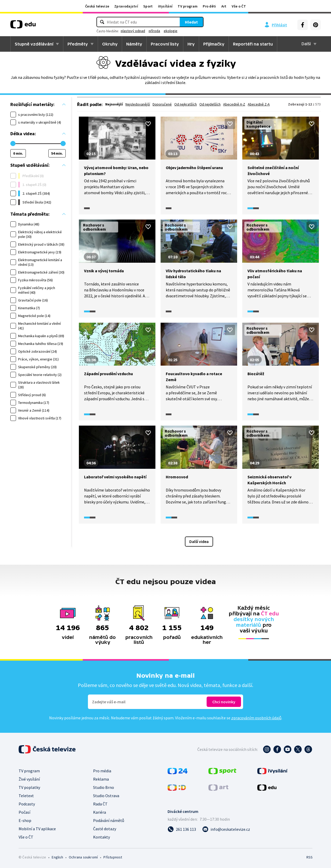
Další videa (199, 541)
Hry (191, 44)
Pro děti (209, 6)
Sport (148, 6)
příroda (154, 31)
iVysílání (165, 6)
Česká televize (97, 6)
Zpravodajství (126, 6)
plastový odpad (133, 31)
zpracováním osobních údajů (256, 718)
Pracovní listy (165, 44)
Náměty (134, 44)
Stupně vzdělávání (34, 44)
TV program (188, 6)
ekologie (171, 31)
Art (224, 6)
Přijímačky (214, 44)
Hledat (191, 22)
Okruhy (110, 44)
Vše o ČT (239, 6)
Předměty (78, 44)
